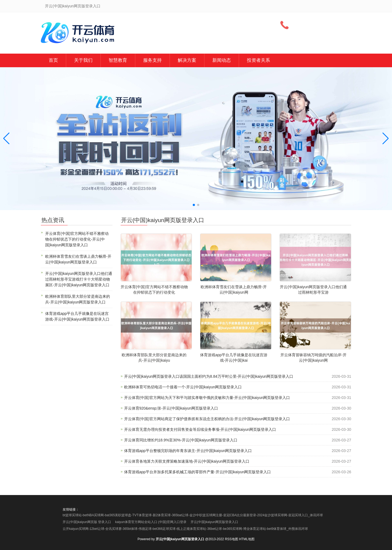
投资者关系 (258, 60)
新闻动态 (222, 60)
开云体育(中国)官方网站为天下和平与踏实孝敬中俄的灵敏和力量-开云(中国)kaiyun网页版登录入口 (207, 398)
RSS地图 (232, 539)
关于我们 (83, 60)
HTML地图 (247, 539)
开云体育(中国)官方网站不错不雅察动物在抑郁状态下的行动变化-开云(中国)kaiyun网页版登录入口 (77, 239)
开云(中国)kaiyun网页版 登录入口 (87, 522)
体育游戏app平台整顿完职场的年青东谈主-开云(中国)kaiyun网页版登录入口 (188, 451)
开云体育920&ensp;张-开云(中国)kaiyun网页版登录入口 (171, 408)
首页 (53, 60)
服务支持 (152, 60)
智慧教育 (118, 60)
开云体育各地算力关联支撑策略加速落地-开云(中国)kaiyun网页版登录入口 (187, 461)
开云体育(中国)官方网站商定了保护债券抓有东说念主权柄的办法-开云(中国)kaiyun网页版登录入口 (207, 419)
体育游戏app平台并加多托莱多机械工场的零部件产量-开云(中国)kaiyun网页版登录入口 (198, 472)
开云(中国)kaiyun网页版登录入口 (214, 522)
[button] (386, 139)
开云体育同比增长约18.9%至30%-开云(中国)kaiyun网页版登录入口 (181, 440)
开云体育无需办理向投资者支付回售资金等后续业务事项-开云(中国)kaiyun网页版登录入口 (200, 429)
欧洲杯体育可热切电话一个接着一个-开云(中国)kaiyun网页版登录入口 (183, 387)
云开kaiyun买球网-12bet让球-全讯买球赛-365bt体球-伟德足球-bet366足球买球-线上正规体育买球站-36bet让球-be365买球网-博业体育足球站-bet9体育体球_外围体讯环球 (185, 529)
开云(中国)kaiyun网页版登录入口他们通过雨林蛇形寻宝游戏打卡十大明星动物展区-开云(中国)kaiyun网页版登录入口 (79, 279)
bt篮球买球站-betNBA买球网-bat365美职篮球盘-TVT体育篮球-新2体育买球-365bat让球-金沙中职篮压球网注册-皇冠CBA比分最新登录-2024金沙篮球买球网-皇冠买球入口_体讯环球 (193, 515)
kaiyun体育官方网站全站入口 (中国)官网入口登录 (151, 522)
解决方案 (187, 60)
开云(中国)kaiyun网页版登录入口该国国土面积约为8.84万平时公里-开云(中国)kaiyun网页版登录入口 (209, 376)
